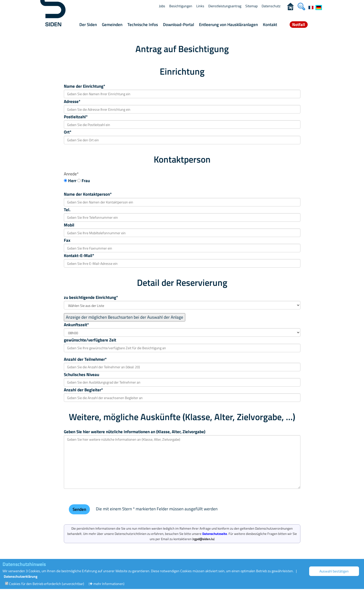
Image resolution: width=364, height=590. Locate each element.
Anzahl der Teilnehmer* (85, 359)
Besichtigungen (181, 6)
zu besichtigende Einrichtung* (91, 297)
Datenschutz (271, 6)
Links (200, 6)
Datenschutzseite (215, 534)
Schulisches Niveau (81, 375)
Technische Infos (143, 25)
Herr (72, 181)
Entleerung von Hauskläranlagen (228, 25)
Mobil (69, 225)
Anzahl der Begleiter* (83, 390)
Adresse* (72, 101)
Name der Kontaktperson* (88, 194)
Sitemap (251, 6)
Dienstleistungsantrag (225, 6)
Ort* (68, 132)
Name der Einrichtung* (84, 86)
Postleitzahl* (76, 117)
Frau (86, 181)
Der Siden (88, 25)
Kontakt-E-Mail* (79, 256)
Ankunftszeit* (76, 325)
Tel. (67, 210)
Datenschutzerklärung (21, 576)
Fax (67, 240)
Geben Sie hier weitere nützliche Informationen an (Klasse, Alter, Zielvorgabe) (135, 432)
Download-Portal (178, 25)
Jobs (162, 6)
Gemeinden (112, 25)
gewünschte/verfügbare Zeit (90, 340)
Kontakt (270, 25)
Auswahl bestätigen (334, 571)
